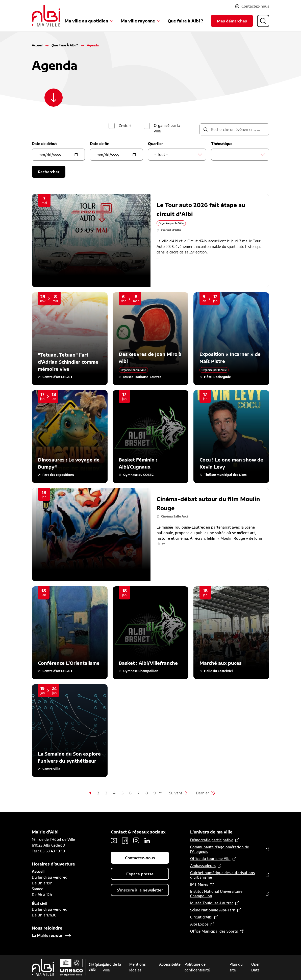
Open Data (256, 967)
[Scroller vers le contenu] (54, 98)
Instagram (136, 841)
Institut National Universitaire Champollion (216, 894)
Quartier (155, 144)
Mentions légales (137, 967)
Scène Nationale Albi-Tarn (213, 910)
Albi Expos (199, 924)
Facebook (125, 841)
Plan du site (236, 967)
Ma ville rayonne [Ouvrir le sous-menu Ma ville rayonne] (138, 21)
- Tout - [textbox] (161, 154)
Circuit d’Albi (201, 917)
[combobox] (177, 155)
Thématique (222, 144)
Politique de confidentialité (197, 967)
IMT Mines (199, 884)
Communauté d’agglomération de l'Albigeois (220, 849)
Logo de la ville (112, 967)
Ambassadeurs (203, 866)
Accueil (37, 45)
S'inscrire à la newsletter (140, 890)
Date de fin (100, 144)
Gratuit (125, 126)
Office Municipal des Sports (214, 931)
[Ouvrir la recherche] (263, 21)
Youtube (114, 841)
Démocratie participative (212, 840)
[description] (234, 129)
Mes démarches (232, 21)
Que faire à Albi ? (185, 21)
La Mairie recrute (47, 935)
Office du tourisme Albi (210, 859)
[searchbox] (219, 154)
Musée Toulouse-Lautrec (212, 903)
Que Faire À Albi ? (65, 45)
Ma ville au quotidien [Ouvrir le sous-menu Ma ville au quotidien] (86, 21)
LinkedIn (147, 841)
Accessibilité (170, 964)
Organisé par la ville (167, 128)
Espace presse (140, 874)
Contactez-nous (255, 6)
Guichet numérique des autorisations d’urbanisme (222, 875)
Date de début (44, 144)
